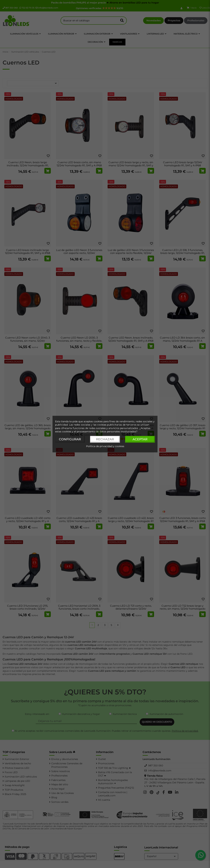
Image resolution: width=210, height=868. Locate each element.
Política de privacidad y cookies (105, 446)
